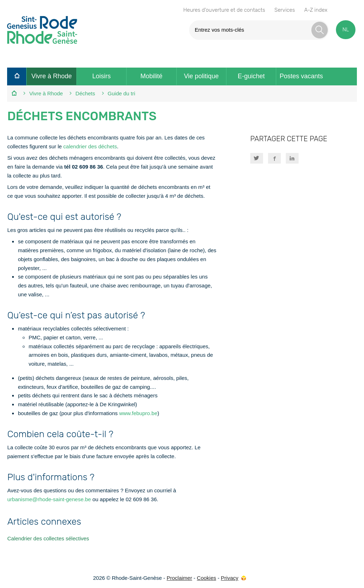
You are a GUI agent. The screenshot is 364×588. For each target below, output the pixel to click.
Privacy (229, 578)
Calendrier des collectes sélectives (48, 538)
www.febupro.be (138, 413)
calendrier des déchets (90, 146)
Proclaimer (180, 578)
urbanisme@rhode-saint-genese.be (49, 499)
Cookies (207, 578)
